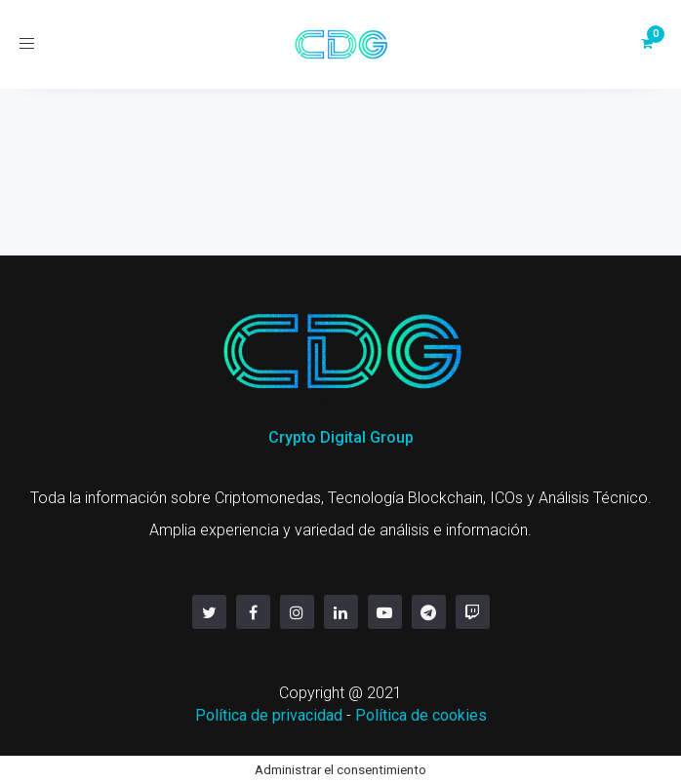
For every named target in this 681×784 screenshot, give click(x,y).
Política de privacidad (269, 715)
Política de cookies (421, 715)
